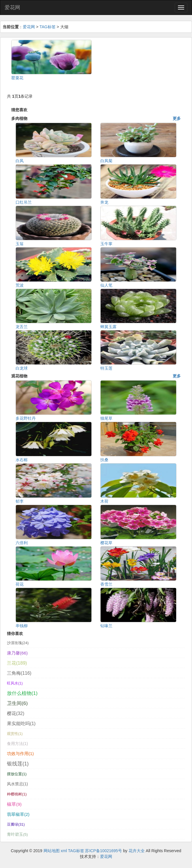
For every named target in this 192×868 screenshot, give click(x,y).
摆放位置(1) (17, 774)
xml (64, 851)
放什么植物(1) (22, 693)
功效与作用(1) (20, 754)
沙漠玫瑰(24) (18, 643)
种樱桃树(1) (17, 794)
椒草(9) (14, 804)
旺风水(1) (15, 683)
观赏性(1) (15, 734)
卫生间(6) (17, 703)
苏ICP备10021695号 (103, 851)
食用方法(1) (17, 744)
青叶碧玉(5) (17, 834)
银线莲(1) (18, 764)
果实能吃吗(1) (21, 724)
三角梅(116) (19, 673)
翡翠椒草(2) (18, 814)
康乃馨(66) (17, 653)
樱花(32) (16, 713)
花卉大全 (137, 851)
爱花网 (12, 7)
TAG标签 (48, 27)
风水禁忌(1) (17, 784)
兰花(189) (17, 663)
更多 (177, 118)
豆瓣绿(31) (16, 824)
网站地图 (52, 851)
